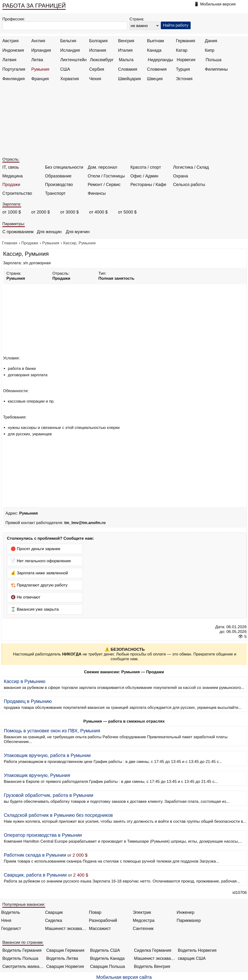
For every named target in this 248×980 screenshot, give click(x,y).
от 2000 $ (41, 212)
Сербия (97, 69)
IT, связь (11, 167)
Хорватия (70, 79)
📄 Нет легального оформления (41, 561)
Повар (95, 912)
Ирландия (41, 50)
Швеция (155, 79)
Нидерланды (160, 60)
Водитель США (105, 950)
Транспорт (55, 193)
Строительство (17, 193)
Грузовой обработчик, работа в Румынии (48, 795)
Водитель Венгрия (152, 966)
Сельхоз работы (189, 185)
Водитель (11, 912)
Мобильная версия (218, 4)
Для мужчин (78, 232)
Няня (6, 920)
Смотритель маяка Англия (23, 966)
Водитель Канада (107, 958)
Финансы (97, 193)
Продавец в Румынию (28, 701)
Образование (58, 176)
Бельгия (68, 41)
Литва (37, 60)
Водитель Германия (22, 950)
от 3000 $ (69, 212)
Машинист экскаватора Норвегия (155, 958)
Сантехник (143, 929)
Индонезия (13, 50)
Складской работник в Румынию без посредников (58, 815)
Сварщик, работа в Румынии (35, 875)
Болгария (98, 41)
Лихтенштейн (73, 60)
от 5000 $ (127, 212)
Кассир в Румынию (25, 681)
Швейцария (129, 79)
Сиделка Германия (153, 950)
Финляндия (14, 79)
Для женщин (49, 232)
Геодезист (11, 929)
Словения (157, 69)
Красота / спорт (146, 167)
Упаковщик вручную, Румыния (37, 775)
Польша (214, 60)
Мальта (126, 60)
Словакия (128, 69)
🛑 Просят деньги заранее (36, 549)
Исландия (70, 50)
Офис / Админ (144, 176)
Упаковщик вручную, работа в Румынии (47, 755)
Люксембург (102, 60)
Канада (154, 50)
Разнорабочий (103, 920)
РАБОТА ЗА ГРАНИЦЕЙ (34, 6)
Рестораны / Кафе (148, 185)
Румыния (40, 69)
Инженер (186, 912)
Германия (186, 41)
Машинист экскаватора (66, 929)
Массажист (100, 929)
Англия (38, 41)
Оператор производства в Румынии (43, 835)
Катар (182, 50)
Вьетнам (155, 41)
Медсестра (144, 920)
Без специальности (64, 167)
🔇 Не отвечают (25, 597)
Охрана (181, 176)
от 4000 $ (98, 212)
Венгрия (126, 41)
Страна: (137, 19)
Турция (183, 69)
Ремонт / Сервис (104, 185)
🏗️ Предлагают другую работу (39, 585)
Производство (59, 185)
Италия (125, 50)
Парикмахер (189, 920)
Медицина (13, 176)
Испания (98, 50)
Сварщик (54, 912)
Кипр (210, 50)
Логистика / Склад (191, 167)
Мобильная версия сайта (124, 977)
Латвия (9, 60)
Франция (40, 79)
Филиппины (216, 69)
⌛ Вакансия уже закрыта (35, 609)
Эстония (184, 79)
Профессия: (14, 19)
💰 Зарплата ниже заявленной (39, 573)
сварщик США (192, 958)
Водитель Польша (20, 958)
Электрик (142, 912)
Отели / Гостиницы (106, 176)
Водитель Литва (62, 958)
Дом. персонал (102, 167)
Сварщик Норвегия (65, 966)
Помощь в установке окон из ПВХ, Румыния (52, 731)
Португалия (14, 69)
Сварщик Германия (65, 950)
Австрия (10, 41)
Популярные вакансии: (24, 904)
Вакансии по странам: (23, 942)
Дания (211, 41)
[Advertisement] (125, 121)
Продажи (11, 185)
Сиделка (54, 920)
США (65, 69)
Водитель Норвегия (197, 950)
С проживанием (18, 232)
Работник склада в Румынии (35, 855)
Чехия (95, 79)
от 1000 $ (12, 212)
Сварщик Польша (108, 966)
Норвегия (186, 60)
